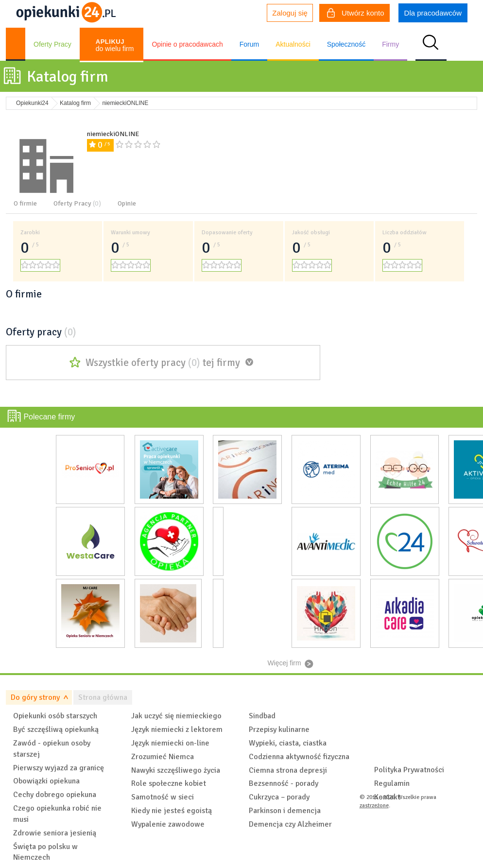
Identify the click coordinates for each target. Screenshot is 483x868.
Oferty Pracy (52, 44)
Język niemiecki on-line (170, 743)
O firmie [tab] (25, 203)
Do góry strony (35, 697)
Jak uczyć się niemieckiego (176, 716)
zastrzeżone (374, 806)
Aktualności (293, 44)
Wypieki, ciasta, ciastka (288, 743)
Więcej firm (284, 663)
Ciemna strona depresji (288, 770)
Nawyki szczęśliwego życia (176, 770)
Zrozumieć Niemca (163, 757)
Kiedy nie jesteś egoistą (172, 811)
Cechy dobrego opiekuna (55, 795)
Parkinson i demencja (285, 811)
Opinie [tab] (127, 203)
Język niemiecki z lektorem (177, 729)
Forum (249, 44)
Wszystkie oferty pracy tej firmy (163, 363)
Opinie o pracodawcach (187, 44)
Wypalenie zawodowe (168, 824)
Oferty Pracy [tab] (77, 203)
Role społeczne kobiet (169, 783)
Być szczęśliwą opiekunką (56, 729)
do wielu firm (115, 45)
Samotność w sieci (163, 797)
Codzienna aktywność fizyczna (299, 757)
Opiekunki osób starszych (55, 716)
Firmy (390, 44)
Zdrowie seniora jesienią (55, 833)
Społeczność (346, 44)
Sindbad (262, 716)
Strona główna (103, 697)
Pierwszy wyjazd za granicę (59, 768)
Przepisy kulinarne (279, 729)
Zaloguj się (290, 13)
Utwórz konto (356, 14)
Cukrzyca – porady (279, 797)
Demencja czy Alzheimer (290, 824)
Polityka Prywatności (409, 770)
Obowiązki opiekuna (46, 781)
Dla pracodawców (433, 13)
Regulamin (392, 783)
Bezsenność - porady (284, 783)
